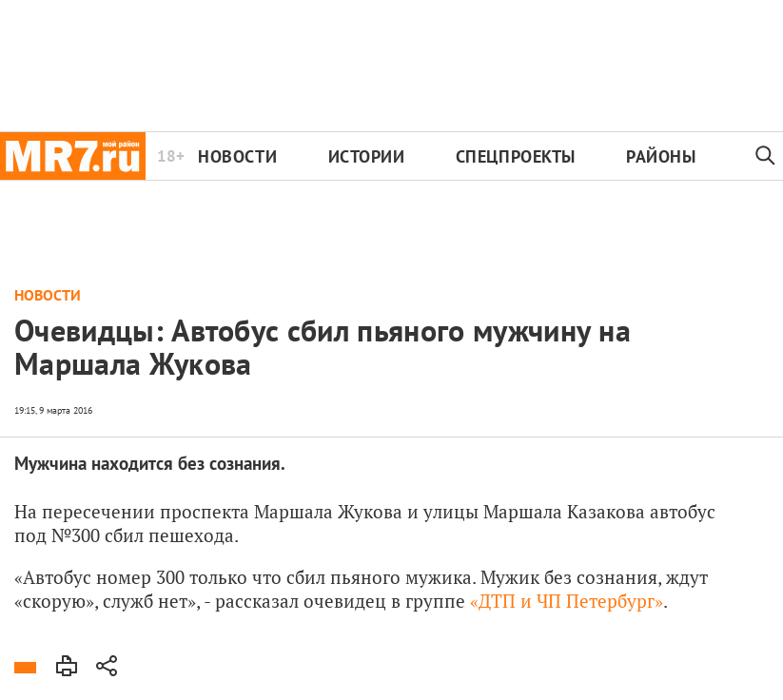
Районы (661, 156)
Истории (367, 156)
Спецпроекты (516, 156)
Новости (237, 156)
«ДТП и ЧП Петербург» (567, 601)
